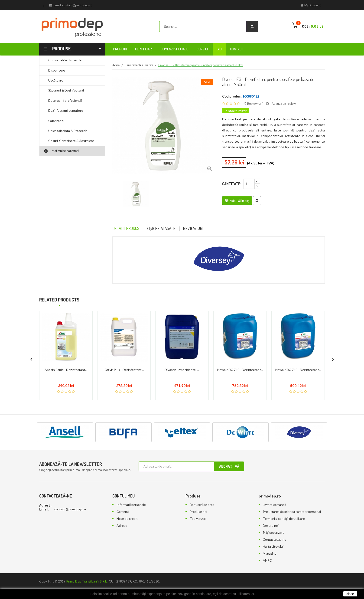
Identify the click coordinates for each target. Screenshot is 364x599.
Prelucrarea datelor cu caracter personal (292, 506)
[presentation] (31, 352)
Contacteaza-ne (275, 534)
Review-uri (199, 229)
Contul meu (123, 490)
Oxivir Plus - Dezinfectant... (124, 364)
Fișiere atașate (165, 229)
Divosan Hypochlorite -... (182, 364)
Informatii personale (131, 499)
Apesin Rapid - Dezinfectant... (66, 364)
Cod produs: (232, 96)
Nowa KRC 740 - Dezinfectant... (240, 364)
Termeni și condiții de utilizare (284, 513)
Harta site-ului (273, 541)
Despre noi (271, 520)
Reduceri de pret (202, 499)
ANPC (267, 555)
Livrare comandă (274, 499)
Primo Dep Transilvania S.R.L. (87, 575)
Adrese (122, 520)
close (350, 594)
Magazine (270, 548)
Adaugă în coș (237, 200)
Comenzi (123, 506)
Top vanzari (198, 513)
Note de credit (127, 513)
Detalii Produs (127, 229)
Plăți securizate (274, 527)
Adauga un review (282, 103)
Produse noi (198, 506)
